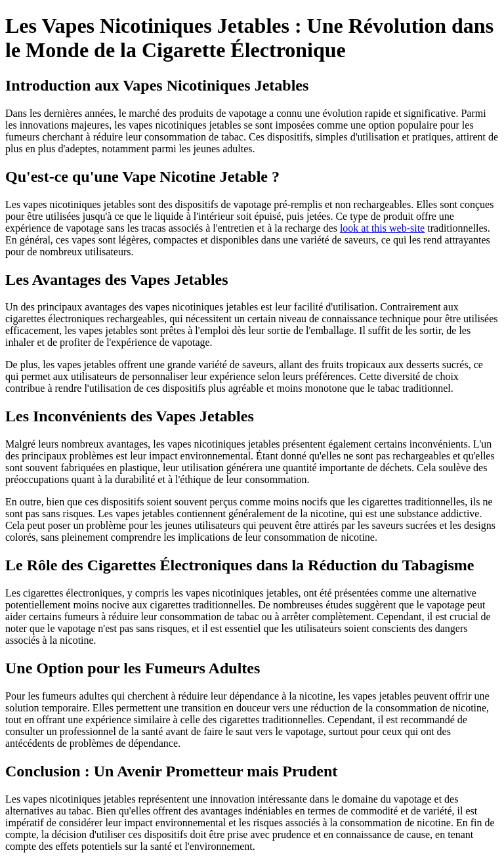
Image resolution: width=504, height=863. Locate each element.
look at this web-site (382, 228)
